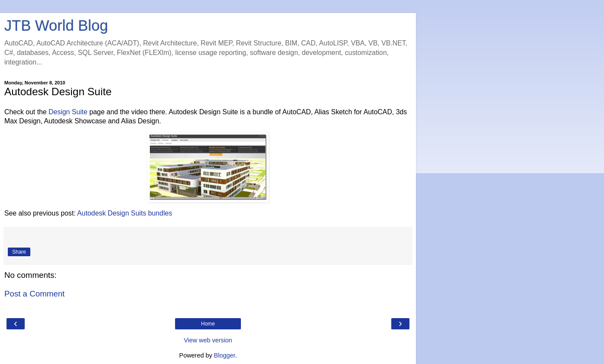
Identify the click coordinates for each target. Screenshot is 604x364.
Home (208, 324)
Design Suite (68, 112)
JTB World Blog (56, 26)
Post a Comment (34, 294)
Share (19, 252)
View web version (208, 340)
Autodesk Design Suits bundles (125, 213)
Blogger (225, 355)
